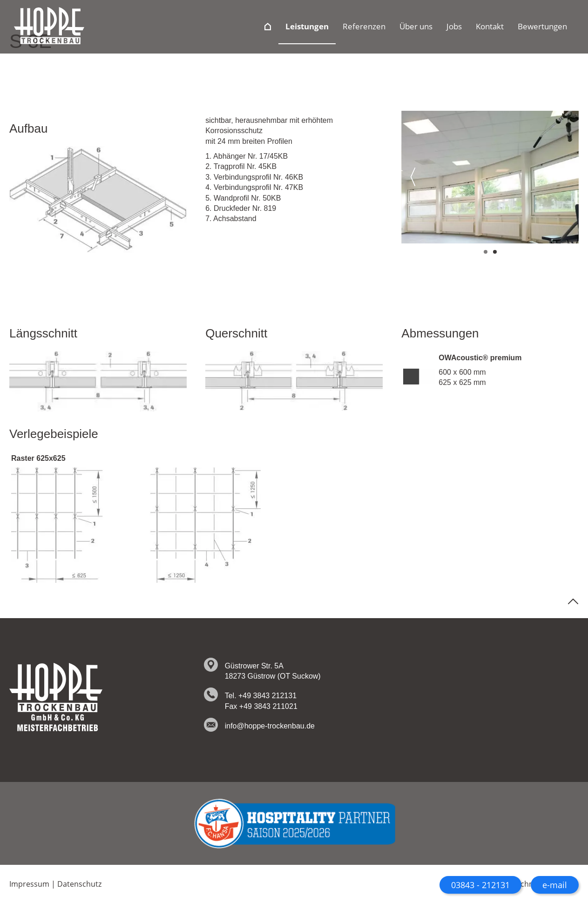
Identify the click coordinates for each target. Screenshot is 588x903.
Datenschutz (79, 884)
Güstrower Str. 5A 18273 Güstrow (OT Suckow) (273, 671)
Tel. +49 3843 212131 (261, 696)
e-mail (555, 885)
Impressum (29, 884)
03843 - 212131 (480, 885)
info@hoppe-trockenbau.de (270, 726)
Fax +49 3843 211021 (261, 706)
